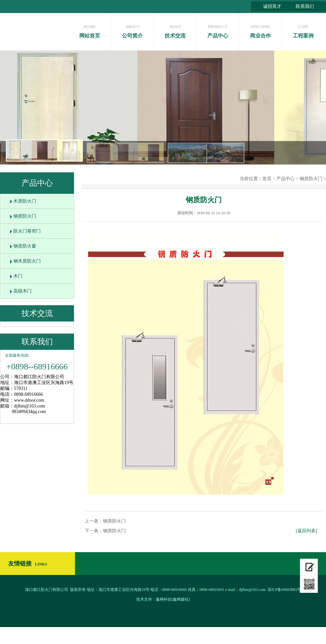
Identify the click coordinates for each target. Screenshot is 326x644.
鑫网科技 (164, 599)
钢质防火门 (25, 216)
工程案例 (303, 30)
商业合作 (260, 30)
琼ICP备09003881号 (284, 590)
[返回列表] (306, 531)
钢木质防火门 (27, 261)
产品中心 (218, 30)
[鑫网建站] (181, 599)
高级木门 (22, 291)
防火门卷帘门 (27, 231)
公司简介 (132, 30)
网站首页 (90, 30)
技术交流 (175, 30)
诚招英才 (272, 6)
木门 (18, 276)
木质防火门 (25, 201)
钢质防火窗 (25, 246)
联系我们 (305, 6)
